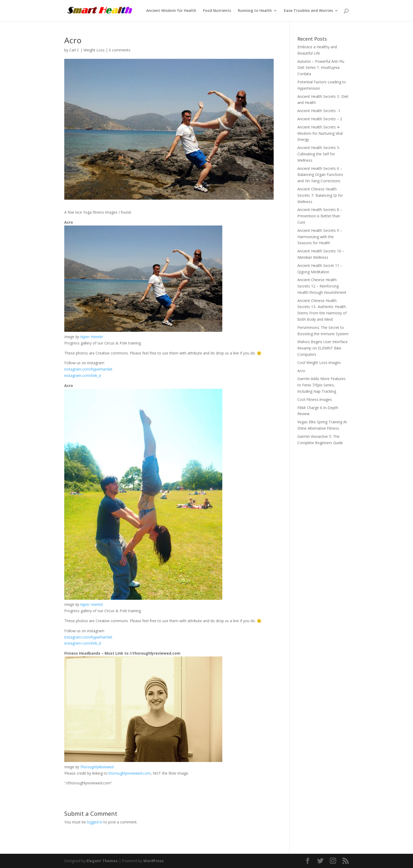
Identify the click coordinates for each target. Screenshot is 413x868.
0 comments (120, 50)
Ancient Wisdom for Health (171, 11)
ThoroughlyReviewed (97, 767)
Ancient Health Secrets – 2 (320, 119)
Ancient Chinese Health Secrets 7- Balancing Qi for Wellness (320, 195)
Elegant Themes (102, 861)
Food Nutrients (217, 11)
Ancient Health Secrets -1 (319, 111)
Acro (301, 371)
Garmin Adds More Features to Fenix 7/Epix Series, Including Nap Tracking (321, 385)
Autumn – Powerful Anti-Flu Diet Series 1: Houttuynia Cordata (321, 68)
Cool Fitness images (315, 399)
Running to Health (255, 11)
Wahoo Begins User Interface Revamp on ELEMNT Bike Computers (323, 348)
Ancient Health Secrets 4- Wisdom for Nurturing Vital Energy (320, 133)
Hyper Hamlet (92, 337)
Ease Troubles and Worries (308, 11)
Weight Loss (94, 50)
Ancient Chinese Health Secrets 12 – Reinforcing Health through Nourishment (322, 286)
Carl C (74, 50)
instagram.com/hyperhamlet (88, 369)
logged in (95, 822)
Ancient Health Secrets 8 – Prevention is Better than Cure (320, 216)
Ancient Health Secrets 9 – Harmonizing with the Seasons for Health (320, 237)
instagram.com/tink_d (83, 375)
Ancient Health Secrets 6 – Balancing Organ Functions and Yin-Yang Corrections (320, 175)
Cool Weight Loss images (319, 363)
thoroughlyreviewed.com (130, 773)
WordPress (154, 861)
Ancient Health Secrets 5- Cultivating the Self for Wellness (319, 154)
